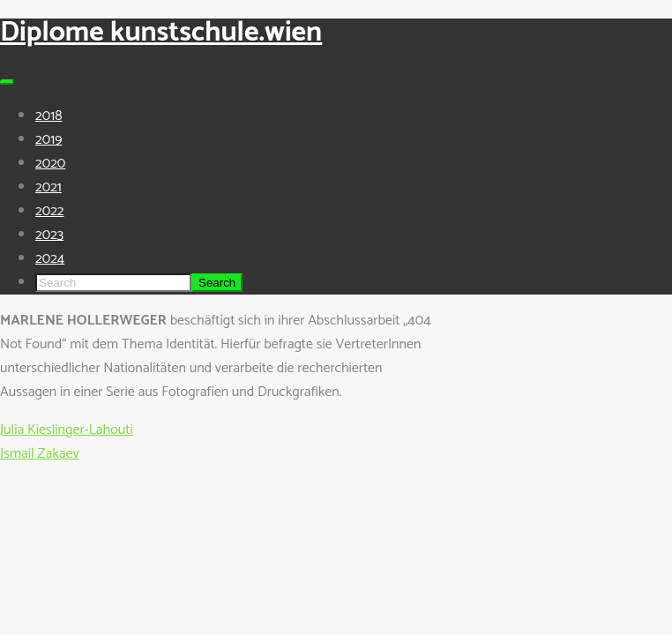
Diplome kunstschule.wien (161, 33)
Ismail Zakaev (40, 454)
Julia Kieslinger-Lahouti (67, 430)
